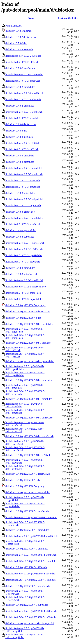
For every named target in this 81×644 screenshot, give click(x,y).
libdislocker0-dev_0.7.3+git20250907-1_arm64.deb (31, 517)
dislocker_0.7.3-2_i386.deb (19, 50)
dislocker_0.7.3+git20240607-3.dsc (23, 318)
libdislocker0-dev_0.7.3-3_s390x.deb (24, 249)
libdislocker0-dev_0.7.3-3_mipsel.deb (24, 199)
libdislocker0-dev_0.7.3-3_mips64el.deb (26, 287)
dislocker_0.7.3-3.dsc (16, 131)
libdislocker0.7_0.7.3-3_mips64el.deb (24, 299)
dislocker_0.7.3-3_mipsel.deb (20, 193)
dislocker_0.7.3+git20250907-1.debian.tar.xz (28, 474)
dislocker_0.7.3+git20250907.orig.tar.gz (25, 486)
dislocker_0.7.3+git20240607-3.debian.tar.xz (28, 312)
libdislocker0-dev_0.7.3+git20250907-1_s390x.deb (31, 611)
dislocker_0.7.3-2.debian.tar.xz (21, 37)
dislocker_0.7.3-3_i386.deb (19, 137)
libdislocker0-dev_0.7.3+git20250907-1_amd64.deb (31, 536)
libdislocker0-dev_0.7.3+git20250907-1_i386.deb (30, 574)
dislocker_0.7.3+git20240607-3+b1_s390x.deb (29, 455)
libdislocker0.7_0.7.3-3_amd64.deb (23, 293)
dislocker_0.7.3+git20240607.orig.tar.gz (25, 305)
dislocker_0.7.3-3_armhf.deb (20, 162)
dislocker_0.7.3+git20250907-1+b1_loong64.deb (30, 623)
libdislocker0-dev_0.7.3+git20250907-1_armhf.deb (31, 555)
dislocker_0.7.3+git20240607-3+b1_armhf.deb (29, 399)
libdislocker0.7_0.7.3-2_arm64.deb (23, 81)
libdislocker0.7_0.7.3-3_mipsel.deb (23, 205)
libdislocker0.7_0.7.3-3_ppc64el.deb (24, 255)
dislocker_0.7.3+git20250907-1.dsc (23, 480)
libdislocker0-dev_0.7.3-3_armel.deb (24, 168)
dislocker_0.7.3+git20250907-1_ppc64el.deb (28, 492)
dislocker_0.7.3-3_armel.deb (20, 156)
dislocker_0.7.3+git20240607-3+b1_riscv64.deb (29, 436)
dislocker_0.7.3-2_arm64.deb (20, 68)
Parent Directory (14, 26)
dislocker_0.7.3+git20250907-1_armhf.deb (27, 549)
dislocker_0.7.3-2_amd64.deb (20, 87)
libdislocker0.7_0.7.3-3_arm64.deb (23, 224)
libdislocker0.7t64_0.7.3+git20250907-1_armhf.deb (31, 561)
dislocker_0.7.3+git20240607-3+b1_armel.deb (29, 380)
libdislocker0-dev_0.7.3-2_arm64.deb (24, 74)
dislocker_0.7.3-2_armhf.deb (20, 106)
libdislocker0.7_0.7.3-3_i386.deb (22, 149)
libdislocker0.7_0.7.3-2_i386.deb (22, 62)
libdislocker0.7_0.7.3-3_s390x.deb (23, 262)
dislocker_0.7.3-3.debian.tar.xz (21, 124)
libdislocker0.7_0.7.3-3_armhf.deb (23, 187)
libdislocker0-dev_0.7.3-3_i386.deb (23, 143)
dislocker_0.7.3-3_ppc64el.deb (21, 230)
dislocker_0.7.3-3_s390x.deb (20, 237)
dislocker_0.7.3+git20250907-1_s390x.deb (27, 605)
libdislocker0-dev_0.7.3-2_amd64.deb (24, 93)
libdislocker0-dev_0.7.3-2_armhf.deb (24, 112)
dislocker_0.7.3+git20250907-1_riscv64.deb (28, 586)
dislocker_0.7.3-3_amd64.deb (20, 268)
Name (31, 18)
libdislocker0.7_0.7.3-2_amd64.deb (23, 99)
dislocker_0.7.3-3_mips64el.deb (21, 274)
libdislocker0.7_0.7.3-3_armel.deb (23, 181)
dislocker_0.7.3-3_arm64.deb (20, 212)
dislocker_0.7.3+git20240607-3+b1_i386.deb (28, 343)
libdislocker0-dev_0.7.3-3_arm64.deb (24, 218)
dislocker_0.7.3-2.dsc (16, 43)
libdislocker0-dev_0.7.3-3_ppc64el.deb (25, 243)
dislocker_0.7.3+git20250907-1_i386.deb (26, 567)
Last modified (66, 18)
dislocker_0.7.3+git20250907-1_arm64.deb (27, 511)
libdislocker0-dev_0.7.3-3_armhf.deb (24, 174)
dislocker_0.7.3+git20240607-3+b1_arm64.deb (29, 418)
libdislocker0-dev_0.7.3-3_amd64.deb (24, 280)
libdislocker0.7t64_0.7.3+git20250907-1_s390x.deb (31, 617)
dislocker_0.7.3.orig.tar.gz (19, 31)
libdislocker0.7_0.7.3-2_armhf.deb (23, 118)
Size (76, 18)
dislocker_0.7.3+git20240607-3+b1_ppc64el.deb (30, 361)
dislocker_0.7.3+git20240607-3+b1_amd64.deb (29, 324)
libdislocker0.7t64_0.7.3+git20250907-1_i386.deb (31, 580)
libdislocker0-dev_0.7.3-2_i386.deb (23, 56)
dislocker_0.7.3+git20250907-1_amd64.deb (27, 530)
